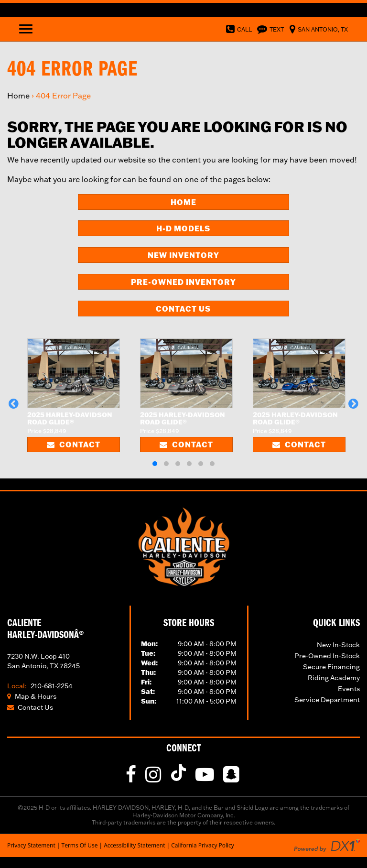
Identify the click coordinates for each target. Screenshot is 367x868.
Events (349, 689)
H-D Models (183, 228)
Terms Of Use (80, 845)
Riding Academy (334, 678)
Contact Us (183, 309)
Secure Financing (331, 667)
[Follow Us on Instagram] (154, 779)
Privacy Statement (31, 845)
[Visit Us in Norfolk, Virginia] (317, 29)
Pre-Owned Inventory (183, 282)
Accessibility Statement (134, 845)
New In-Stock (338, 645)
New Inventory (183, 255)
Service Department (327, 700)
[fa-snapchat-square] (232, 779)
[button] (14, 403)
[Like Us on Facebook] (132, 779)
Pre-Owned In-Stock (327, 656)
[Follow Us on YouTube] (206, 779)
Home (18, 96)
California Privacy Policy (203, 845)
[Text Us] (269, 29)
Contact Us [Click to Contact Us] (30, 707)
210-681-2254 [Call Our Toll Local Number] (40, 686)
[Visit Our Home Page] (183, 545)
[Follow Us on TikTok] (180, 779)
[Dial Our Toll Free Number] (237, 29)
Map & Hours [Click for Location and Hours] (32, 696)
